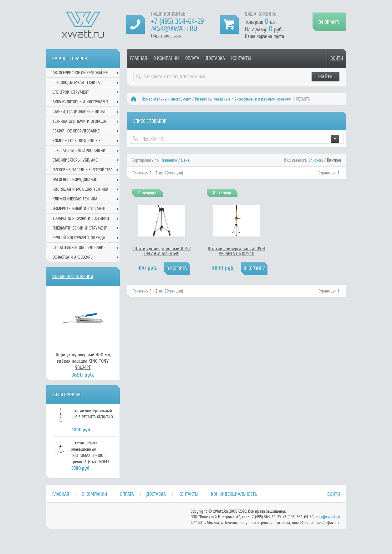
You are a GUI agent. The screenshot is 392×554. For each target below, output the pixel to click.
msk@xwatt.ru (174, 29)
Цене (185, 160)
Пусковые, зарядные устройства (83, 170)
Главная (139, 58)
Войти (337, 58)
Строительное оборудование (79, 248)
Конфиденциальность (234, 494)
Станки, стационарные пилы (79, 112)
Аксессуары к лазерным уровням (263, 99)
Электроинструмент (71, 92)
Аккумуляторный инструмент (80, 102)
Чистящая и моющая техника (80, 189)
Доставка (215, 58)
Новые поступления (73, 277)
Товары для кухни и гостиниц (81, 218)
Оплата (192, 58)
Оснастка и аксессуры (73, 257)
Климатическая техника (75, 199)
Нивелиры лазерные (213, 99)
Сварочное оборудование (76, 131)
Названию (169, 160)
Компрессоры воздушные (76, 141)
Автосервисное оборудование (80, 73)
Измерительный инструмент (166, 99)
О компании (166, 58)
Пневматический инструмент (80, 228)
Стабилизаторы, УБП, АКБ (75, 160)
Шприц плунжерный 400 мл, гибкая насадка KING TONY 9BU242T (83, 361)
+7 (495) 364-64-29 (178, 21)
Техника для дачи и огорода (79, 121)
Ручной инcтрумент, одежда (79, 238)
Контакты (241, 58)
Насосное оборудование (75, 180)
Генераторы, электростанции (79, 150)
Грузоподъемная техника (76, 83)
